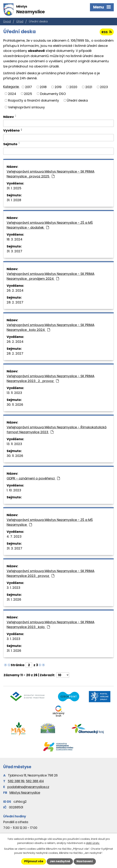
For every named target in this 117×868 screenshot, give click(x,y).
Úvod (7, 21)
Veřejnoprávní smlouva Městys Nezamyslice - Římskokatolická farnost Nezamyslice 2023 (57, 430)
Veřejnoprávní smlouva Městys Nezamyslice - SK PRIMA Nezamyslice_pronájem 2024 (51, 276)
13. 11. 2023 (14, 393)
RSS (107, 32)
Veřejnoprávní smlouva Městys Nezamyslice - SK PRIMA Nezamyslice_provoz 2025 (51, 174)
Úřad (20, 21)
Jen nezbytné (60, 861)
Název (9, 117)
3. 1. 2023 (13, 588)
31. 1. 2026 (14, 599)
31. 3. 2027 (14, 251)
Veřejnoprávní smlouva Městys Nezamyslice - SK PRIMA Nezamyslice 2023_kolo (51, 624)
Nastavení (85, 861)
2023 (104, 87)
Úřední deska (77, 100)
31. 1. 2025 (14, 188)
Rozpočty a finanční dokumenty (34, 100)
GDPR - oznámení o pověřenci (33, 478)
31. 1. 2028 (14, 200)
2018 (43, 87)
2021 (89, 87)
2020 (73, 87)
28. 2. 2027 (15, 302)
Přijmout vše (34, 861)
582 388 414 (35, 781)
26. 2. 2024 (15, 290)
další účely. (93, 843)
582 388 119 (16, 781)
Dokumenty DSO (53, 94)
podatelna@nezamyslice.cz (28, 787)
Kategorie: (11, 87)
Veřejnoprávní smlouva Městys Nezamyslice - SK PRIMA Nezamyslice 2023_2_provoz (51, 378)
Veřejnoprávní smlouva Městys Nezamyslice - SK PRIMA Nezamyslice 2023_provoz (51, 573)
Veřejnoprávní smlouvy (26, 107)
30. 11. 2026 (15, 405)
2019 (58, 87)
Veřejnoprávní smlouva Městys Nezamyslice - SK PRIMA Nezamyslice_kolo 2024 (51, 327)
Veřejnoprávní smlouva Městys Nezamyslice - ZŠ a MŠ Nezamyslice (50, 522)
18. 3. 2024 (15, 239)
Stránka (18, 665)
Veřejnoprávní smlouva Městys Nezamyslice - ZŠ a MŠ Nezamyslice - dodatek (50, 225)
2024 (12, 94)
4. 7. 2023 (14, 536)
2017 (28, 87)
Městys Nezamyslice (25, 793)
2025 (28, 94)
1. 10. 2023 (14, 490)
